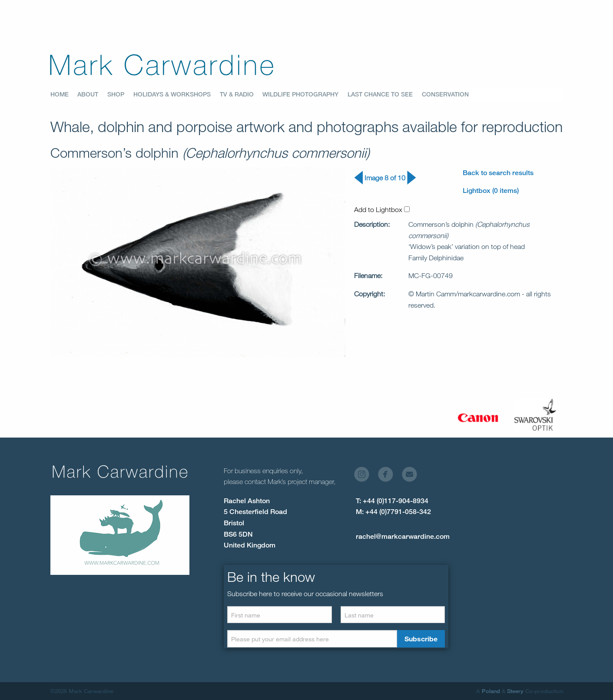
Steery (515, 691)
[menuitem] (64, 95)
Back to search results (498, 173)
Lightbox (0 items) (491, 191)
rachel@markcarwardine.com (403, 536)
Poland (491, 691)
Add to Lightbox (382, 209)
